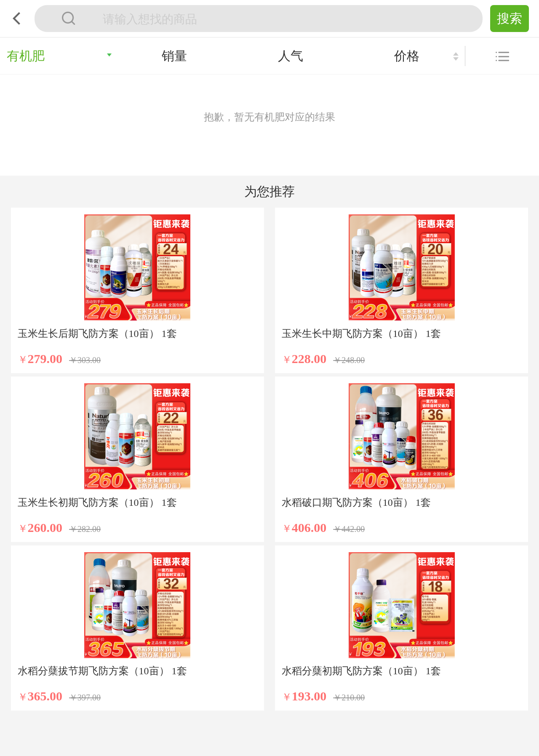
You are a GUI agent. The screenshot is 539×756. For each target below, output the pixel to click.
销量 (174, 56)
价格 (407, 56)
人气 (291, 56)
